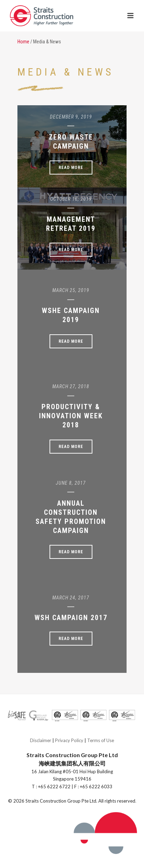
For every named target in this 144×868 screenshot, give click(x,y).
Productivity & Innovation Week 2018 (71, 416)
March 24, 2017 (71, 598)
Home (23, 42)
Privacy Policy (69, 740)
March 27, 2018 (71, 386)
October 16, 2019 (71, 199)
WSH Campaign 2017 (71, 618)
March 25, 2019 (71, 290)
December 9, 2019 (71, 117)
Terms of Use (101, 740)
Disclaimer (41, 740)
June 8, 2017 (71, 483)
